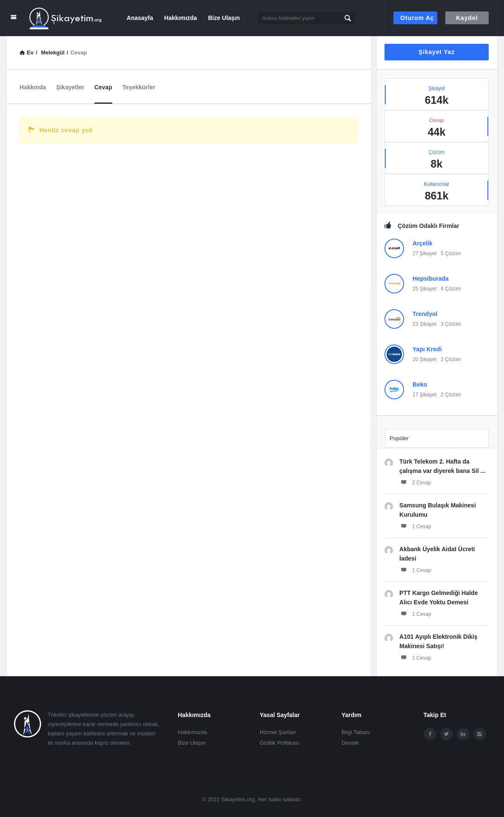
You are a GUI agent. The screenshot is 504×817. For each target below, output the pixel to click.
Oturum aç (417, 18)
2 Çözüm (451, 359)
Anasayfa (140, 18)
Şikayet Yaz (437, 52)
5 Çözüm (451, 253)
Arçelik (423, 243)
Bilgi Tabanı (356, 732)
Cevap (103, 87)
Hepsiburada (431, 279)
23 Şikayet (424, 324)
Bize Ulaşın (224, 18)
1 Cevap (415, 526)
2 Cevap (415, 482)
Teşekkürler (139, 87)
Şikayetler (70, 87)
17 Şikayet (424, 395)
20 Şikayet (424, 359)
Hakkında (33, 87)
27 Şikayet (424, 253)
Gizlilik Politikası (280, 743)
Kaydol (467, 18)
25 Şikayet (424, 289)
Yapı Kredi (427, 349)
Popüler (399, 438)
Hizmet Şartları (278, 732)
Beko (420, 384)
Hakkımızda (181, 18)
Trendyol (425, 314)
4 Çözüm (451, 289)
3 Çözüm (451, 324)
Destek (350, 743)
